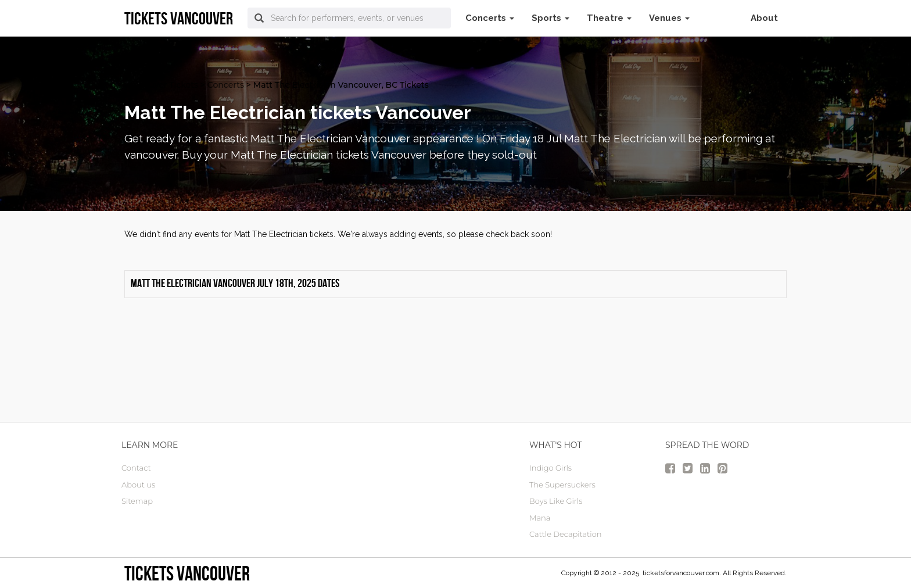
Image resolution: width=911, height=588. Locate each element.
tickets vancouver (187, 573)
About (764, 18)
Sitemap (137, 501)
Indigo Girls (550, 468)
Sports (550, 18)
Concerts (490, 18)
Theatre (609, 18)
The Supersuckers (562, 485)
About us (138, 485)
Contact (136, 468)
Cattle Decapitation (565, 534)
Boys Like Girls (556, 501)
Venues (669, 18)
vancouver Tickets (161, 85)
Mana (540, 518)
